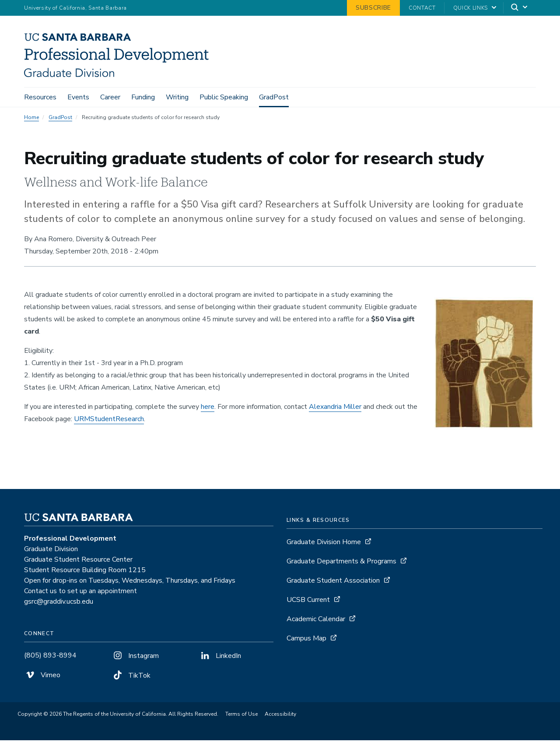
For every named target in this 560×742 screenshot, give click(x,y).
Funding (143, 97)
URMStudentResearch (109, 421)
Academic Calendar (316, 621)
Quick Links (471, 8)
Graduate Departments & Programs (341, 563)
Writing (177, 97)
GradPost (274, 97)
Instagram (135, 658)
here (208, 408)
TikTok (131, 677)
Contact (422, 8)
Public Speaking (224, 97)
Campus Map (306, 640)
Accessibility (280, 716)
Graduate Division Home (324, 544)
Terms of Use (241, 716)
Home (31, 119)
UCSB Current (308, 601)
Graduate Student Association (333, 582)
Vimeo (42, 677)
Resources (40, 97)
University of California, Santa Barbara (75, 8)
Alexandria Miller (335, 408)
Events (78, 97)
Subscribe (373, 8)
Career (110, 97)
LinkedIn (220, 658)
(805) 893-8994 (50, 657)
